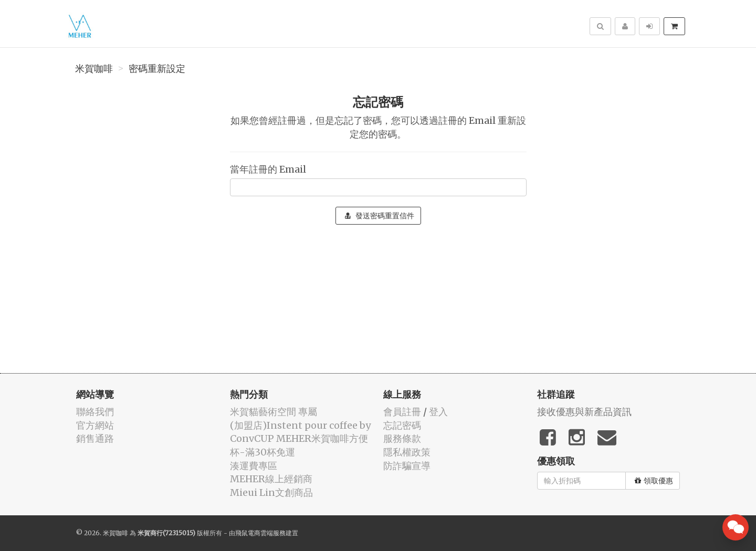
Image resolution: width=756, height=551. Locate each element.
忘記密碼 (402, 425)
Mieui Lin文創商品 (271, 492)
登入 (438, 412)
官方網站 (95, 425)
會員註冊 (402, 412)
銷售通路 (95, 438)
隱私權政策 (407, 452)
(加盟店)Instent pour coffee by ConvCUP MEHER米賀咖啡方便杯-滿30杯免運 (300, 439)
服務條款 (402, 438)
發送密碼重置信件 (380, 216)
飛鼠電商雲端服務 (260, 533)
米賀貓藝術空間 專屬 (274, 412)
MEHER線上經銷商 (271, 479)
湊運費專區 (254, 466)
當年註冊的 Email (268, 169)
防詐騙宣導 (407, 466)
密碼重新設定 (157, 69)
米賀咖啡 (94, 69)
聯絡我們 (95, 412)
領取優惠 (654, 481)
